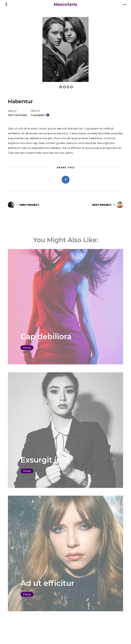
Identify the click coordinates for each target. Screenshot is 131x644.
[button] (37, 49)
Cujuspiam (38, 115)
